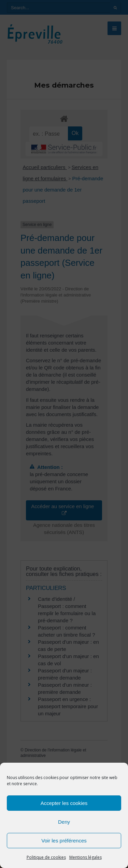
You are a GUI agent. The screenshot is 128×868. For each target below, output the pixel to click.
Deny (64, 822)
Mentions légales (86, 857)
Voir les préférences (64, 841)
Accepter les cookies (64, 803)
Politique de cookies (46, 857)
